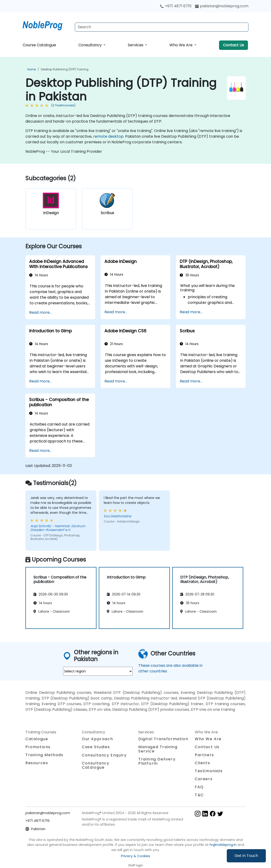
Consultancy (90, 45)
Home (32, 69)
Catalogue (37, 739)
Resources (37, 763)
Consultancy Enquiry (104, 755)
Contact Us (233, 45)
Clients (202, 763)
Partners (204, 755)
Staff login (136, 865)
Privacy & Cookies (135, 856)
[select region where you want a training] (98, 671)
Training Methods (44, 755)
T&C (199, 795)
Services (136, 45)
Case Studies (96, 747)
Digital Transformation (163, 739)
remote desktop (108, 136)
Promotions (38, 747)
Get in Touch (246, 856)
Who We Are (181, 45)
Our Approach (97, 739)
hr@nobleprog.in (223, 845)
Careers (204, 779)
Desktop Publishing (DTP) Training (65, 69)
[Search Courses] (162, 27)
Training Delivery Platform (157, 761)
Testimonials (209, 771)
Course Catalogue (39, 45)
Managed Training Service (158, 749)
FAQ (199, 787)
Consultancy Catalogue (96, 765)
